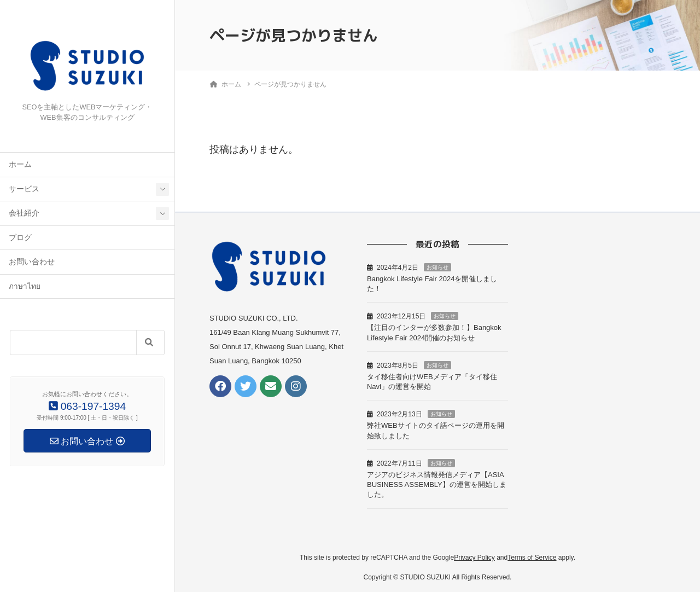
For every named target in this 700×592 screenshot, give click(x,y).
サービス (24, 189)
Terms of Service (532, 558)
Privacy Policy (474, 558)
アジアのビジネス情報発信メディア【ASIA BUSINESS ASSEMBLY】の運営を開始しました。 (437, 484)
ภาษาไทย (25, 286)
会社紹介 (24, 213)
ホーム (20, 164)
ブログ (20, 238)
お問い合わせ (32, 262)
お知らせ (437, 267)
